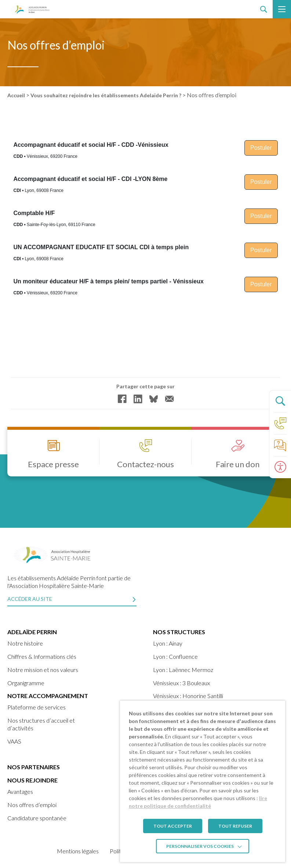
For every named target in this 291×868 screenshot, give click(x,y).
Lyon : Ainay (168, 643)
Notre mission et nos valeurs (43, 670)
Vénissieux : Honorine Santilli (188, 696)
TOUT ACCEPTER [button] (173, 826)
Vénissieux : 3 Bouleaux (181, 683)
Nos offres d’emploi (32, 805)
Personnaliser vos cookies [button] (200, 846)
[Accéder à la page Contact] (280, 423)
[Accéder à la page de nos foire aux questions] (280, 445)
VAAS (14, 741)
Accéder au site (30, 599)
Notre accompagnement (48, 696)
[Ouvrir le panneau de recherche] (280, 401)
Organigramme (26, 683)
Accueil (16, 95)
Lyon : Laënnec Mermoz (183, 670)
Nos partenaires (34, 767)
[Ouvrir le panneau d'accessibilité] (280, 467)
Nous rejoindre (32, 780)
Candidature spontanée (37, 818)
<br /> (145, 241)
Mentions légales (78, 851)
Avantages (20, 791)
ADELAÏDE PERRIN (32, 632)
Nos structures (179, 632)
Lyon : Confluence (175, 656)
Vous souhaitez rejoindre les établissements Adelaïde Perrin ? (106, 95)
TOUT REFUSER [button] (235, 826)
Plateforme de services (37, 707)
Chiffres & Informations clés (42, 656)
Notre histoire (25, 643)
